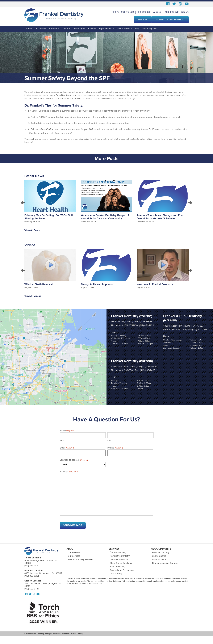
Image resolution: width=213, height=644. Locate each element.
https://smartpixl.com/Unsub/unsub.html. (85, 583)
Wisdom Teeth (159, 559)
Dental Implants (149, 29)
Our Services (74, 556)
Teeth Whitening (118, 567)
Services (53, 29)
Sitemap (65, 634)
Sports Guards (159, 556)
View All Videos (33, 296)
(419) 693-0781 (172, 12)
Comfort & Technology (73, 29)
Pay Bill (143, 20)
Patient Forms (123, 29)
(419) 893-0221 (144, 12)
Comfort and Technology (122, 570)
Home (29, 29)
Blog (137, 29)
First (62, 441)
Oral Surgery (116, 574)
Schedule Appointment (170, 20)
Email (67, 448)
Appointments (105, 29)
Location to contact (74, 460)
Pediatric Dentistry (161, 552)
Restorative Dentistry (120, 556)
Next (190, 203)
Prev (23, 203)
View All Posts (32, 230)
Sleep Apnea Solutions (121, 563)
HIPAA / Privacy (77, 634)
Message (69, 471)
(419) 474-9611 (119, 12)
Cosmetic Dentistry (119, 559)
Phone (115, 448)
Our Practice (40, 29)
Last (109, 441)
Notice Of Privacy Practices (81, 559)
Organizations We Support (165, 563)
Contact (92, 29)
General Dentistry (118, 552)
